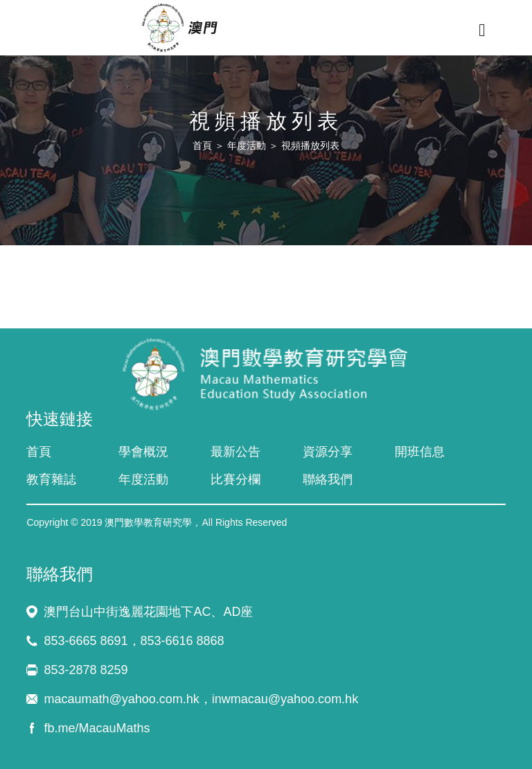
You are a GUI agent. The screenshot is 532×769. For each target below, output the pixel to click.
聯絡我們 (328, 479)
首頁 (202, 145)
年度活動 (247, 145)
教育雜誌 (51, 479)
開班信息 (420, 452)
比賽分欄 (236, 479)
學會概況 (143, 452)
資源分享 (328, 452)
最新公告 (236, 452)
